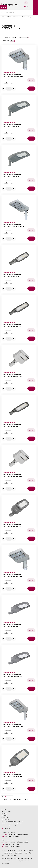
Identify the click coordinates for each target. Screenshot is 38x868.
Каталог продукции (14, 17)
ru (25, 7)
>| (12, 797)
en (27, 7)
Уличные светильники (8, 19)
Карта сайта (5, 819)
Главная (4, 17)
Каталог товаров (6, 811)
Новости (4, 813)
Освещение (26, 17)
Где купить (6, 829)
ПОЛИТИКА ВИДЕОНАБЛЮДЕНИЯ (10, 825)
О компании (5, 817)
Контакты (4, 815)
